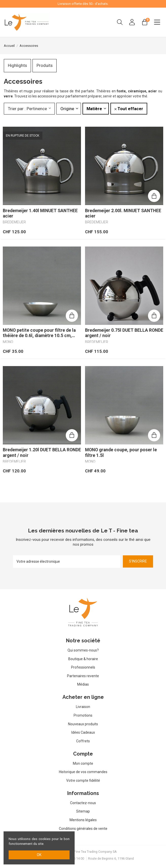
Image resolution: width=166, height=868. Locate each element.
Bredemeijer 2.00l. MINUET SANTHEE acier (123, 213)
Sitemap (83, 811)
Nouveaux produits (83, 724)
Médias (83, 684)
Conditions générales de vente (83, 829)
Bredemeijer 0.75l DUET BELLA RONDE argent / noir (124, 333)
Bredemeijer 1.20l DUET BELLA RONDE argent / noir (42, 452)
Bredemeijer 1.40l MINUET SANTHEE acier (40, 213)
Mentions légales (83, 820)
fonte (121, 91)
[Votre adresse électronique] (67, 562)
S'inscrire (138, 561)
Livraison (83, 707)
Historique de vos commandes (83, 772)
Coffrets (83, 741)
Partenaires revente (83, 676)
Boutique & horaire (83, 659)
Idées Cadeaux (83, 732)
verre (8, 96)
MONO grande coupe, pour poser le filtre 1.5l (121, 452)
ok (39, 855)
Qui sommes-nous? (83, 650)
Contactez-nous (83, 803)
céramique (137, 91)
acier (153, 91)
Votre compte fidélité (83, 780)
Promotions (83, 715)
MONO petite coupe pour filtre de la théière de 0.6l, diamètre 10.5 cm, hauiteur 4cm (39, 333)
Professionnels (83, 667)
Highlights (17, 65)
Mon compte (83, 763)
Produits (45, 65)
